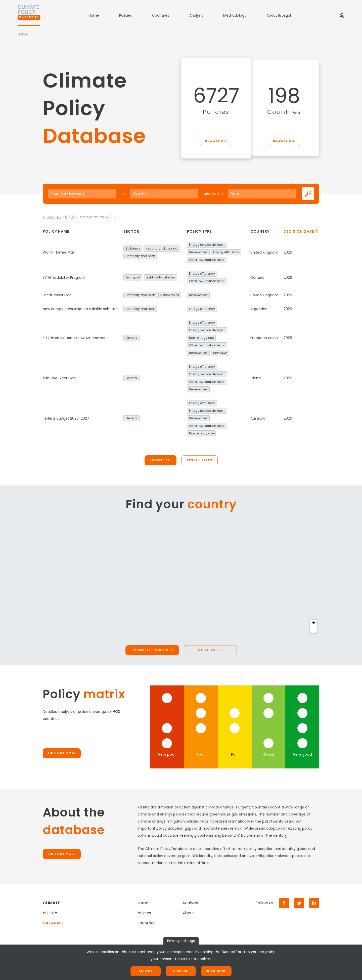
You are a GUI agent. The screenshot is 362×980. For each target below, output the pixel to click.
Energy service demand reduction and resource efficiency (208, 245)
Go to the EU (210, 650)
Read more (216, 971)
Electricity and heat (140, 256)
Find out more (62, 753)
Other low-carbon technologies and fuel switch (208, 260)
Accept (145, 971)
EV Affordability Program (64, 277)
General (131, 338)
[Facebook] (284, 903)
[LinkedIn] (314, 903)
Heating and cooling (162, 248)
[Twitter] (299, 903)
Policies (126, 15)
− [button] (314, 629)
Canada (257, 277)
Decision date (301, 231)
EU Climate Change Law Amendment (75, 338)
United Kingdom (264, 252)
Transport (133, 277)
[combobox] (164, 194)
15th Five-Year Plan (59, 378)
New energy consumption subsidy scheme (80, 309)
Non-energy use (201, 338)
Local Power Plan (57, 295)
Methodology (235, 15)
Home (94, 15)
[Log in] (342, 15)
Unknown (220, 353)
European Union (264, 338)
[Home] (29, 15)
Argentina (259, 309)
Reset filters (200, 460)
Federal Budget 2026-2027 (66, 418)
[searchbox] (164, 193)
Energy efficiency (226, 252)
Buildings (133, 248)
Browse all (216, 141)
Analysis (196, 15)
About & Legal (279, 15)
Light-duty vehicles (161, 277)
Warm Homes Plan (59, 252)
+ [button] (314, 623)
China (256, 378)
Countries (161, 15)
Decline (181, 971)
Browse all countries (152, 650)
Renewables (198, 252)
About (188, 913)
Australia (258, 418)
